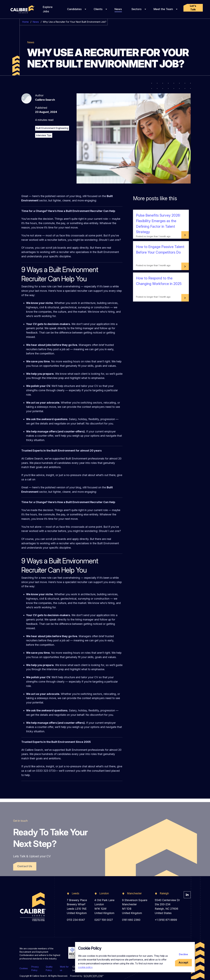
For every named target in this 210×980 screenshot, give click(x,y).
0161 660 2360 (131, 920)
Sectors (137, 9)
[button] (193, 8)
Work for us (64, 968)
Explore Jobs (48, 9)
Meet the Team (163, 9)
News (118, 9)
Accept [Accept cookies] (183, 962)
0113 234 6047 (76, 920)
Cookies (24, 968)
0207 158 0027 (104, 920)
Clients (98, 9)
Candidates (74, 9)
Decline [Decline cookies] (183, 954)
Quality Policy (49, 968)
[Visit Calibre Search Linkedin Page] (187, 895)
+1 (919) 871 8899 (166, 920)
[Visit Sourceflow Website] (94, 976)
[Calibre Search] (22, 9)
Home (25, 22)
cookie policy (85, 967)
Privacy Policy (35, 968)
